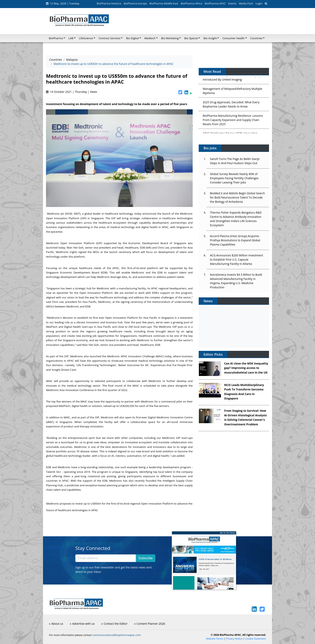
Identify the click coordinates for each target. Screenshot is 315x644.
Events (232, 3)
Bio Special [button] (191, 38)
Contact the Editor (114, 624)
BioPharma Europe (135, 3)
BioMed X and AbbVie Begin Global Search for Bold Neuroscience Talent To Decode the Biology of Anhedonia (237, 197)
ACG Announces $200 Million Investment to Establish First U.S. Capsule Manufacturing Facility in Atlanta (236, 260)
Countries (56, 60)
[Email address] (106, 558)
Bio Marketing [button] (170, 38)
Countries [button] (256, 38)
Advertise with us (82, 624)
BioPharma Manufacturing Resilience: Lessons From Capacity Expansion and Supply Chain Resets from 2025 (233, 120)
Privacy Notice (234, 639)
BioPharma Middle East (164, 3)
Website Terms (215, 639)
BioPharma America (109, 3)
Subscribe (146, 558)
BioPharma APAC (215, 3)
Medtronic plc (55, 214)
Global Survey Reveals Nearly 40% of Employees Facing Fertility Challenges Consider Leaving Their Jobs (234, 178)
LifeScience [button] (86, 38)
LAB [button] (71, 38)
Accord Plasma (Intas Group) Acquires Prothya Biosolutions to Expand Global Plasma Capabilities (235, 240)
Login (259, 3)
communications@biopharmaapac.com (117, 635)
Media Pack (246, 3)
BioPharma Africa (192, 3)
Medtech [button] (150, 38)
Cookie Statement (256, 639)
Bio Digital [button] (132, 38)
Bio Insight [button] (210, 38)
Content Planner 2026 (150, 624)
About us (56, 624)
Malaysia (72, 60)
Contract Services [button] (110, 38)
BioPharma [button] (56, 38)
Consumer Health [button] (233, 38)
